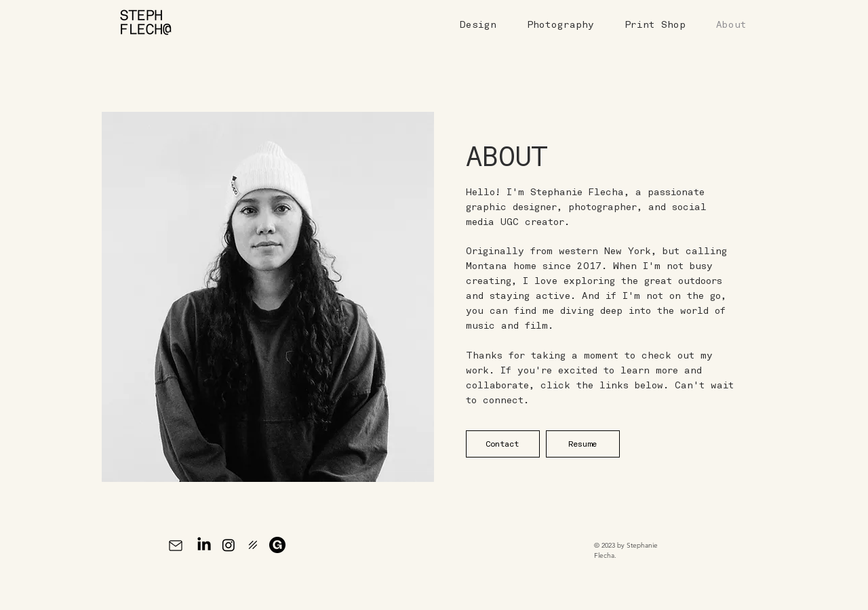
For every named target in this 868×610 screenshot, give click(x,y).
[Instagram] (229, 545)
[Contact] (503, 444)
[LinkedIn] (204, 545)
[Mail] (175, 545)
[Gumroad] (277, 545)
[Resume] (583, 444)
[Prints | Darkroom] (253, 545)
